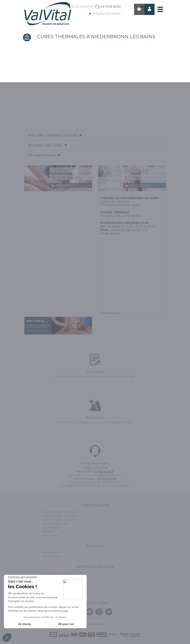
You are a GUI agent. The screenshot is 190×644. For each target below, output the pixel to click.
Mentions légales (54, 577)
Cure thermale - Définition (60, 520)
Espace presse (52, 556)
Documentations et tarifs (59, 512)
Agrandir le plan (111, 313)
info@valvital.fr (104, 472)
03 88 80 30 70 (118, 226)
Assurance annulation (57, 585)
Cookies (47, 581)
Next (162, 87)
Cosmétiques (51, 528)
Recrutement (51, 552)
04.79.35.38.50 (107, 479)
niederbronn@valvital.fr (126, 230)
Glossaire (48, 531)
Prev (28, 87)
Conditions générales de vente (63, 573)
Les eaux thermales (55, 524)
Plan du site (50, 535)
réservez (63, 186)
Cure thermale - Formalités (60, 516)
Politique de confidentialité (60, 589)
